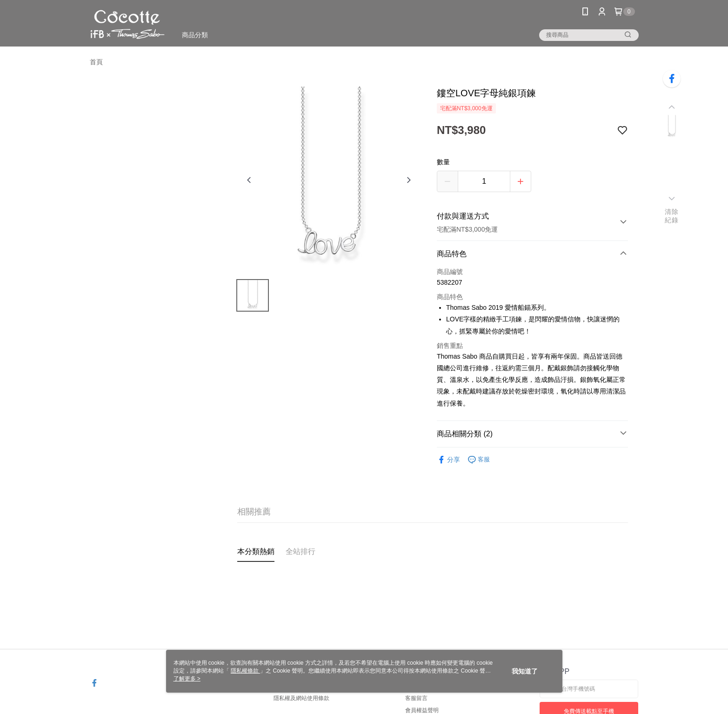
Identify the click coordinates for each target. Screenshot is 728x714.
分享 (448, 460)
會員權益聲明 (422, 710)
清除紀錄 (671, 216)
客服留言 (416, 698)
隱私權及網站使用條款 (301, 698)
